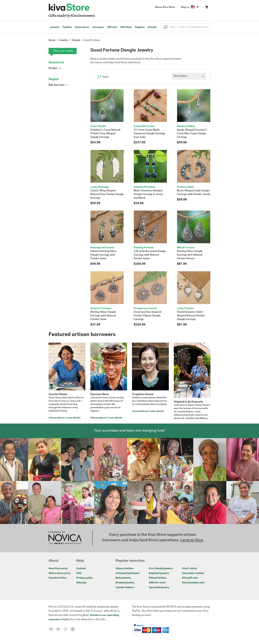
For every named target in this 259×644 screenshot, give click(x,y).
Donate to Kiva (57, 578)
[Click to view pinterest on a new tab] (52, 629)
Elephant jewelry (159, 573)
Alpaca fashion (125, 569)
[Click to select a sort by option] (189, 76)
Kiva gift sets (190, 578)
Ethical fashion (158, 578)
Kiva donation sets (193, 583)
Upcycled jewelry (159, 588)
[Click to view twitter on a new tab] (59, 629)
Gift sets (112, 27)
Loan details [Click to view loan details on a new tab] (74, 418)
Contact (81, 569)
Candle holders (125, 588)
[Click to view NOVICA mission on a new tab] (65, 538)
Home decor (82, 27)
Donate (152, 27)
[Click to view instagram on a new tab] (67, 629)
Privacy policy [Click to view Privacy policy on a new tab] (85, 578)
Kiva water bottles (193, 573)
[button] (165, 28)
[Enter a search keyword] (186, 27)
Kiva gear (98, 27)
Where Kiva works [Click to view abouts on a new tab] (59, 573)
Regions (140, 27)
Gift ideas (126, 27)
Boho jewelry (123, 578)
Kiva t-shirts (190, 569)
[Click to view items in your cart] (206, 8)
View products (57, 418)
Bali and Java (58, 85)
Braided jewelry (125, 583)
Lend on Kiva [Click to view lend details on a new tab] (192, 540)
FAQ (79, 573)
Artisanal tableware (128, 573)
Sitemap (81, 583)
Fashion (67, 27)
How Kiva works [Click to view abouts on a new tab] (58, 569)
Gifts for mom (157, 583)
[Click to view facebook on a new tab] (74, 629)
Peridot (55, 68)
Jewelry (55, 27)
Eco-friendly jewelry (161, 569)
